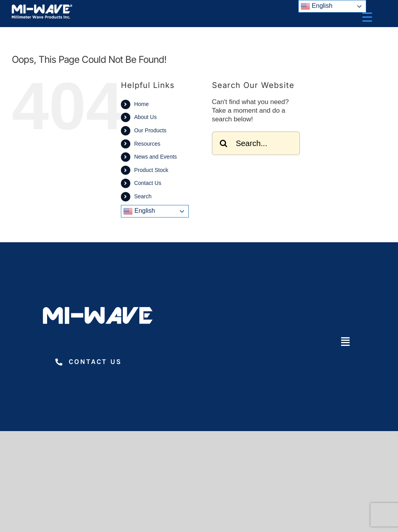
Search (143, 196)
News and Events (156, 157)
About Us (146, 117)
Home (141, 104)
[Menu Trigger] (367, 17)
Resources (147, 144)
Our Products (150, 130)
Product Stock (151, 170)
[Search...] (256, 143)
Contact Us (148, 183)
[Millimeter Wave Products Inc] (42, 7)
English (139, 211)
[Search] (224, 143)
